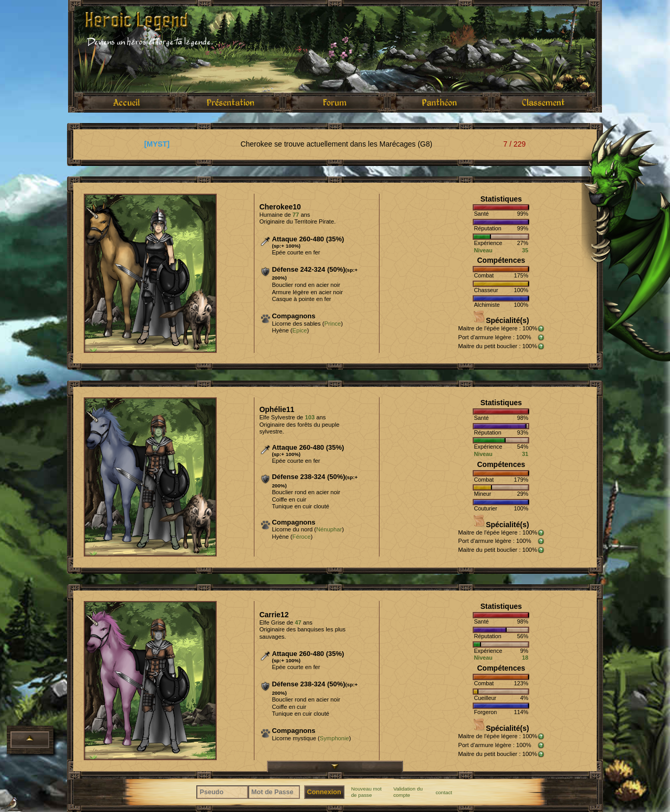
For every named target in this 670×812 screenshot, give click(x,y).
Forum (335, 102)
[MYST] (157, 144)
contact (444, 792)
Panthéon (439, 102)
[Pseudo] (222, 792)
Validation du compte (408, 792)
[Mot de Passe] (274, 792)
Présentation (231, 102)
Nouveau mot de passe (366, 792)
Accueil (126, 102)
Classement (543, 102)
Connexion (324, 792)
